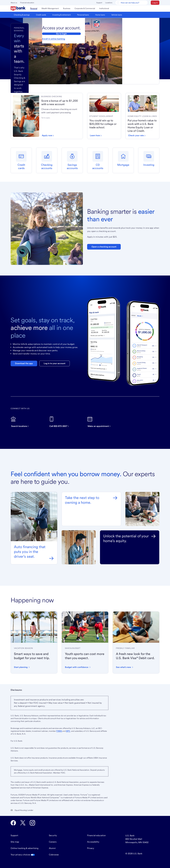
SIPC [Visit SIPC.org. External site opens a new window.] (68, 731)
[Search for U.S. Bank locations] (21, 422)
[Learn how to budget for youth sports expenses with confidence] (78, 667)
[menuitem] (18, 9)
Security (53, 835)
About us (14, 3)
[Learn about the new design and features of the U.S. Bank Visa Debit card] (125, 667)
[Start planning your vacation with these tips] (22, 667)
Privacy (91, 848)
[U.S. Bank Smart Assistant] (131, 3)
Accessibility (93, 842)
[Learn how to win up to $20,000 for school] (96, 135)
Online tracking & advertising (25, 848)
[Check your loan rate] (137, 135)
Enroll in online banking (54, 39)
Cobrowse (54, 855)
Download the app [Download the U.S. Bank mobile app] (24, 363)
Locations (109, 3)
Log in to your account (55, 363)
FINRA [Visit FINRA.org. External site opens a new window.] (59, 731)
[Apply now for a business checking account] (48, 135)
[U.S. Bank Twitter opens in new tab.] (23, 823)
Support (99, 3)
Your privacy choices (23, 855)
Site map (15, 842)
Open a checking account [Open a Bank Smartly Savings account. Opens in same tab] (104, 247)
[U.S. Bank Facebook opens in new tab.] (13, 823)
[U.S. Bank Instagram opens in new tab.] (32, 823)
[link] (61, 97)
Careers (53, 842)
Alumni (52, 848)
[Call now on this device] (60, 422)
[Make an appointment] (100, 422)
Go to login (61, 34)
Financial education (27, 3)
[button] (155, 3)
